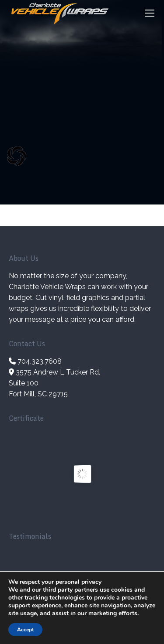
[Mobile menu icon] (150, 13)
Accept (25, 630)
